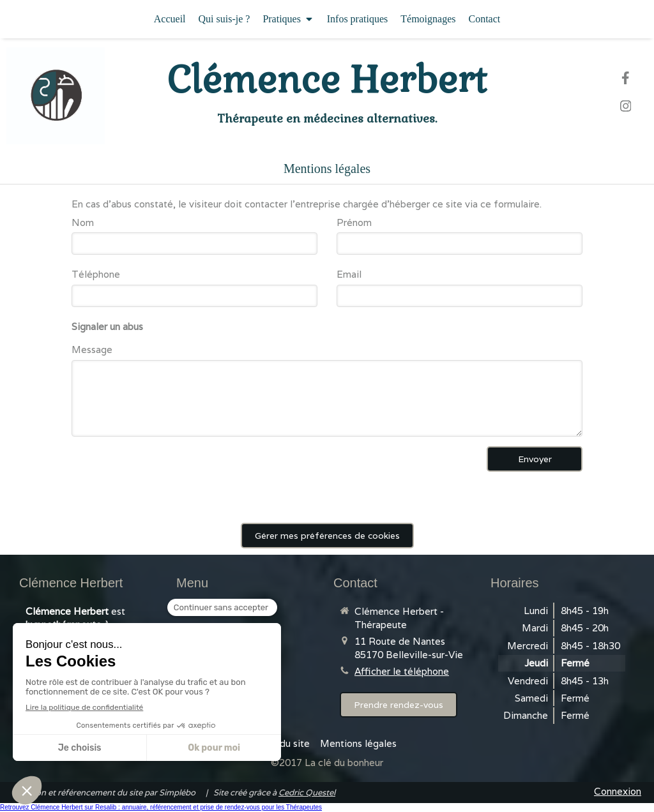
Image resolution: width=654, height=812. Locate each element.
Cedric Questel (307, 793)
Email (349, 274)
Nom (83, 222)
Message (92, 350)
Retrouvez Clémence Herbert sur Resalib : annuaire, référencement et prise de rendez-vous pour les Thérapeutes (161, 807)
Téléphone (96, 274)
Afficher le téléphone (402, 671)
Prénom (354, 222)
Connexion (618, 791)
